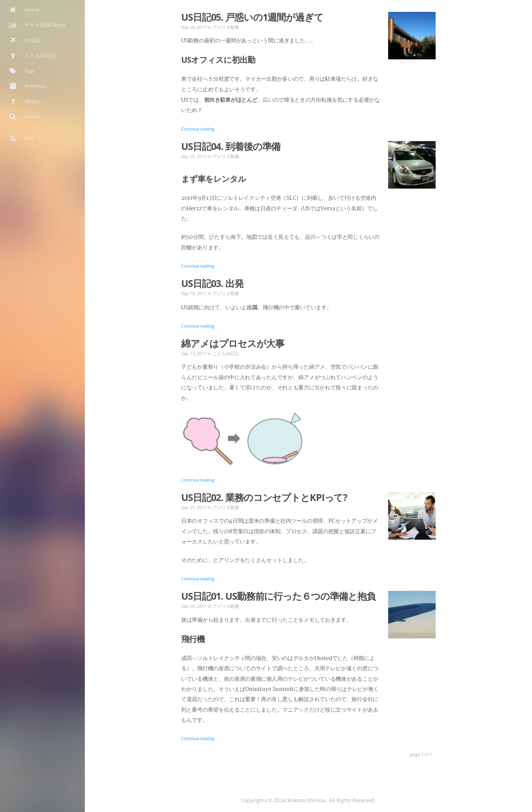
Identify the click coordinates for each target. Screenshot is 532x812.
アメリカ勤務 (226, 27)
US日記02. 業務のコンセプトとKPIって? (264, 497)
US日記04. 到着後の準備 (231, 146)
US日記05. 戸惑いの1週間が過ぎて (252, 17)
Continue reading (198, 129)
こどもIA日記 (226, 353)
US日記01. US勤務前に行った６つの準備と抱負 (278, 596)
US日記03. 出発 (212, 283)
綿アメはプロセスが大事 (233, 343)
